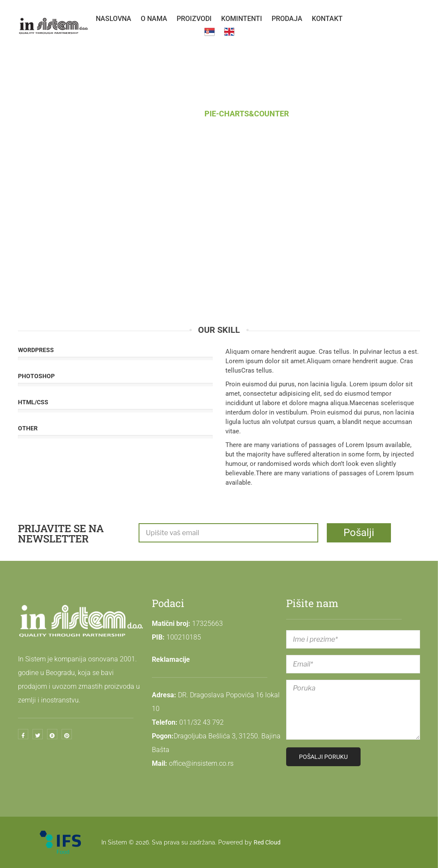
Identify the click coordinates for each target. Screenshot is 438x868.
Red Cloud (267, 842)
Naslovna (169, 114)
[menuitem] (114, 19)
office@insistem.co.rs (201, 763)
